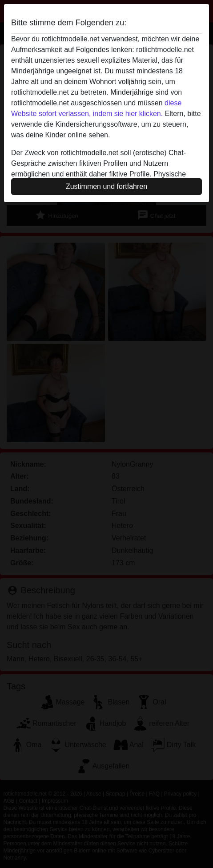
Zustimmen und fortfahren (106, 186)
